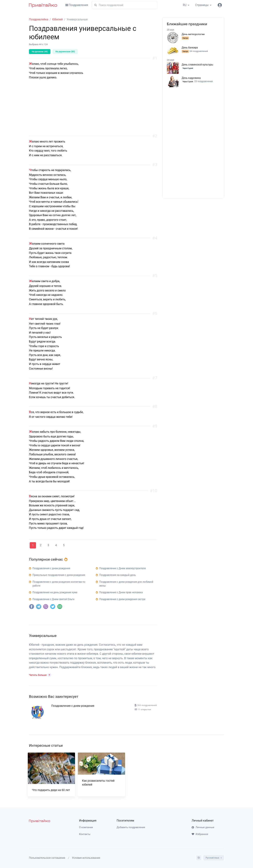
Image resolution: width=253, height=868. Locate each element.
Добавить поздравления (131, 827)
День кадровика (191, 78)
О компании (86, 827)
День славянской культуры (197, 65)
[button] (40, 675)
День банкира (190, 48)
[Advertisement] (93, 111)
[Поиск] (124, 5)
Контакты (85, 834)
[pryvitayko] (40, 821)
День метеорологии (193, 34)
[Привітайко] (43, 5)
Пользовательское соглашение (47, 858)
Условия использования (86, 858)
